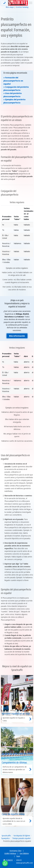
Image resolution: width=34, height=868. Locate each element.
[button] (9, 860)
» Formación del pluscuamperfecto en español (13, 81)
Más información (17, 336)
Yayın (18, 856)
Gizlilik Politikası (10, 853)
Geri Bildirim (24, 853)
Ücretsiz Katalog (22, 7)
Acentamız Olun (15, 851)
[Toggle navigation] (31, 3)
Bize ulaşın (10, 7)
